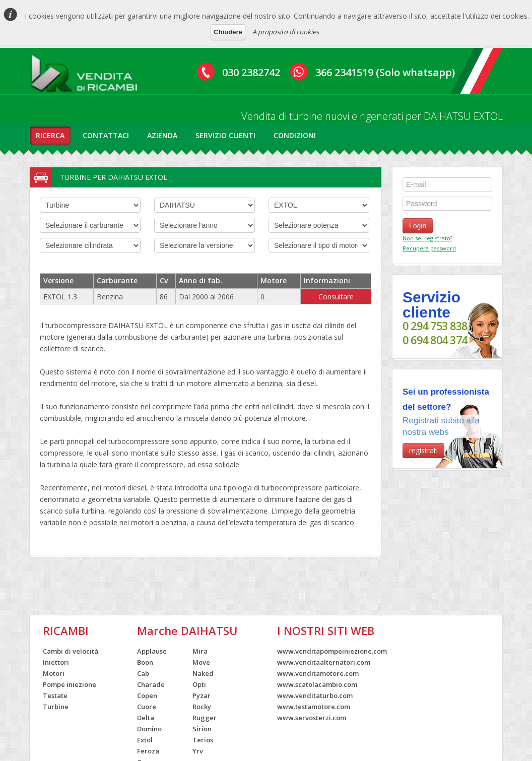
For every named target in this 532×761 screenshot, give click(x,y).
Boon (145, 662)
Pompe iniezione (70, 684)
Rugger (205, 718)
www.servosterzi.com (312, 718)
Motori (54, 673)
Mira (200, 651)
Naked (203, 673)
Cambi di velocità (71, 651)
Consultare (336, 297)
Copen (147, 695)
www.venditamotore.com (318, 673)
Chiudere (228, 32)
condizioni (295, 135)
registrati (423, 450)
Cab (143, 673)
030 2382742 (251, 72)
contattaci (106, 135)
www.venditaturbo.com (315, 695)
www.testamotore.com (314, 707)
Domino (149, 729)
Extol (145, 740)
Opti (199, 684)
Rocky (202, 707)
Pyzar (202, 695)
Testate (55, 695)
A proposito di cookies (286, 32)
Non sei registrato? (427, 238)
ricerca (50, 135)
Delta (146, 718)
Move (201, 662)
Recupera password (429, 248)
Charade (151, 684)
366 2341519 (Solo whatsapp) (385, 72)
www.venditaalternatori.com (324, 662)
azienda (162, 135)
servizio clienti (225, 135)
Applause (152, 651)
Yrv (198, 751)
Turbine (56, 707)
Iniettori (56, 662)
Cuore (147, 707)
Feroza (148, 751)
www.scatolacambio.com (317, 684)
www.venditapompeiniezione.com (332, 651)
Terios (203, 740)
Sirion (202, 729)
